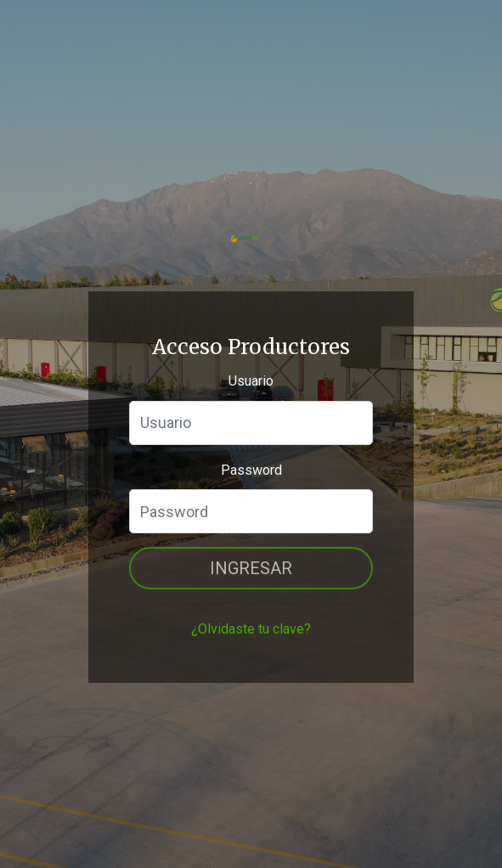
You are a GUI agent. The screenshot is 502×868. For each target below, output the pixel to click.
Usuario (251, 381)
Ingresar (251, 568)
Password (251, 470)
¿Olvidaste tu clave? (251, 629)
